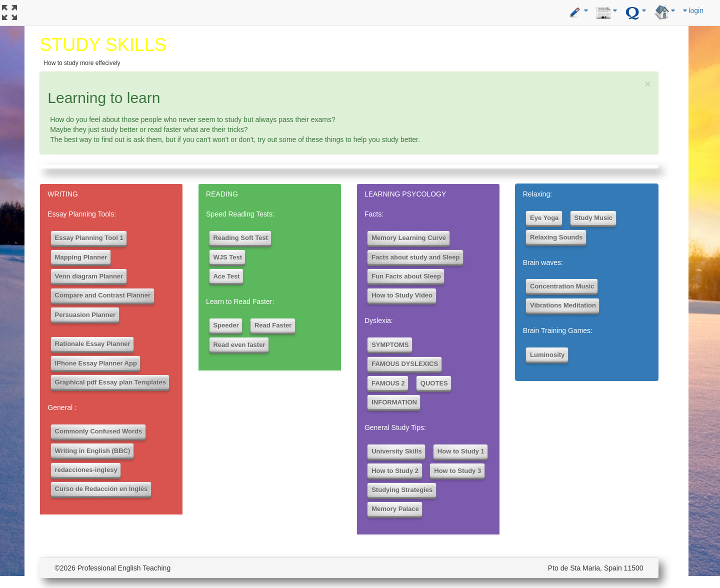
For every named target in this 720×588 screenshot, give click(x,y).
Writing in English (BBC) (93, 451)
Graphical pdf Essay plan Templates (110, 382)
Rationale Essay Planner (93, 344)
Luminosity (547, 355)
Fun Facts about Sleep (406, 276)
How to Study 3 (457, 471)
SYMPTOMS (390, 345)
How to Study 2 (395, 471)
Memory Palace (395, 509)
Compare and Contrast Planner (103, 295)
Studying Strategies (402, 490)
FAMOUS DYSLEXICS (405, 364)
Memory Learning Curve (409, 238)
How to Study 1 (461, 451)
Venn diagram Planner (89, 276)
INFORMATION (394, 402)
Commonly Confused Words (99, 431)
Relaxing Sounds (556, 237)
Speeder (226, 325)
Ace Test (226, 276)
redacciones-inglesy (86, 470)
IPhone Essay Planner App (96, 363)
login (693, 10)
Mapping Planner (81, 257)
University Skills (396, 451)
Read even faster (239, 345)
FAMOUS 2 (388, 383)
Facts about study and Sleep (415, 257)
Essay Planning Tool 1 (89, 238)
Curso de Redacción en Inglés (101, 489)
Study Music (594, 218)
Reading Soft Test (240, 238)
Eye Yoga (544, 218)
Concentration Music (562, 286)
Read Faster (273, 325)
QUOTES (434, 383)
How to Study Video (402, 295)
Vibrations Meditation (563, 305)
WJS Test (227, 257)
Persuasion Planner (85, 315)
